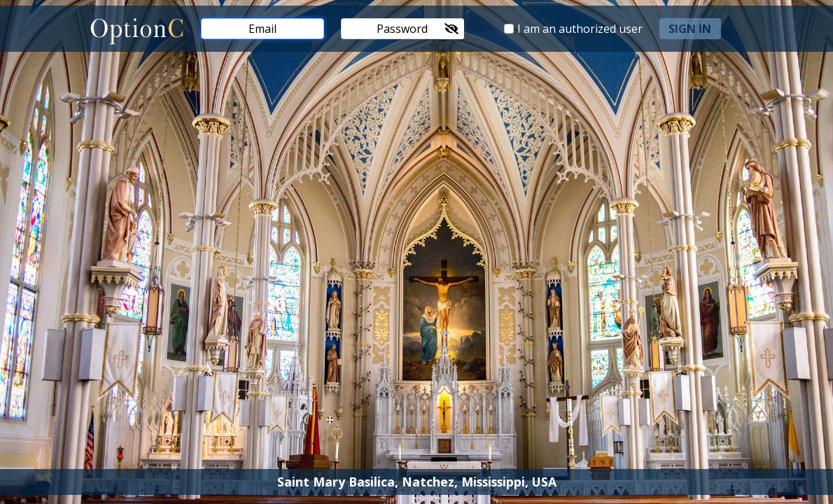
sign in (690, 29)
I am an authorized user (580, 29)
